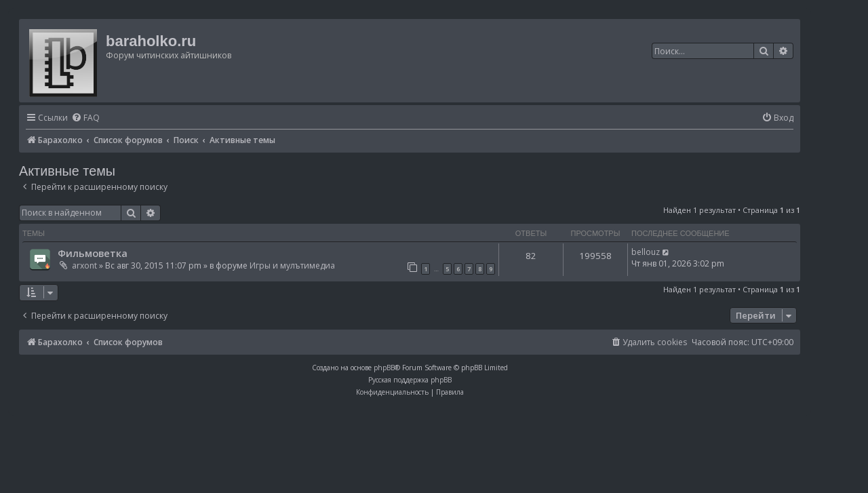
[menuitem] (85, 118)
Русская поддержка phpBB (410, 380)
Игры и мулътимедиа (292, 265)
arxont (84, 265)
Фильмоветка (93, 253)
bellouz (646, 252)
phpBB (384, 368)
